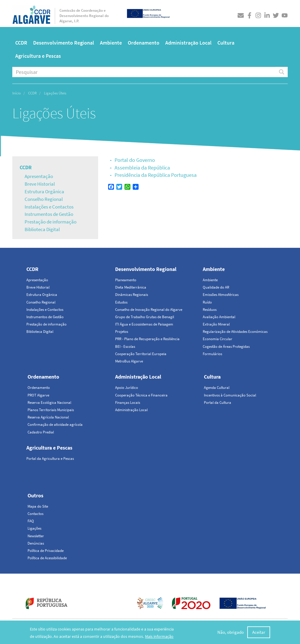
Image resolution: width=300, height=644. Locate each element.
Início (17, 93)
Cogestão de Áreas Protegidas (226, 346)
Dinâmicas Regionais (132, 295)
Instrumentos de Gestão (49, 214)
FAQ (31, 521)
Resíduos (210, 310)
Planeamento (126, 280)
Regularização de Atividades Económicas (235, 332)
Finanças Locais (128, 402)
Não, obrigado (231, 632)
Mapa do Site (38, 506)
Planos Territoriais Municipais (51, 410)
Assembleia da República (142, 168)
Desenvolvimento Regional (64, 43)
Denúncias (36, 543)
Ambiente (111, 43)
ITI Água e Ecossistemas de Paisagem (144, 324)
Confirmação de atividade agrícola (55, 424)
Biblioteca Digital (42, 229)
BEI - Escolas (125, 346)
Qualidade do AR (216, 287)
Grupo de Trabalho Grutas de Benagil (145, 317)
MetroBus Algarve (129, 361)
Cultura (226, 43)
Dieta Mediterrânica (131, 287)
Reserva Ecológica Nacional (49, 402)
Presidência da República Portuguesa (156, 175)
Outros (35, 495)
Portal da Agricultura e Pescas (50, 459)
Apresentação (39, 176)
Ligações (34, 528)
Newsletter (36, 536)
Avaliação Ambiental (219, 317)
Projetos (122, 332)
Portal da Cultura (218, 402)
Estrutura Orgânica (44, 191)
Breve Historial (40, 184)
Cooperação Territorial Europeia (141, 354)
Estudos (121, 302)
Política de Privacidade (46, 551)
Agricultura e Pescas (38, 56)
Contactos (35, 514)
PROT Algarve (38, 395)
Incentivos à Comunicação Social (230, 395)
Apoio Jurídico (127, 388)
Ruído (207, 302)
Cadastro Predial (41, 432)
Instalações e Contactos (49, 207)
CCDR (21, 43)
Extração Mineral (216, 324)
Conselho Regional (44, 199)
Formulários (212, 354)
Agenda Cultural (217, 388)
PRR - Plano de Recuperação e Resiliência (147, 339)
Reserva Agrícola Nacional (48, 417)
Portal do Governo (135, 160)
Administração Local (188, 43)
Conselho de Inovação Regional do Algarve (149, 310)
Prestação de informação (51, 222)
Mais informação (159, 637)
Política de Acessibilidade (47, 558)
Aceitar (259, 632)
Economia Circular (218, 339)
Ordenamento (144, 43)
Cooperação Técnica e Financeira (141, 395)
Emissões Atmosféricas (221, 295)
